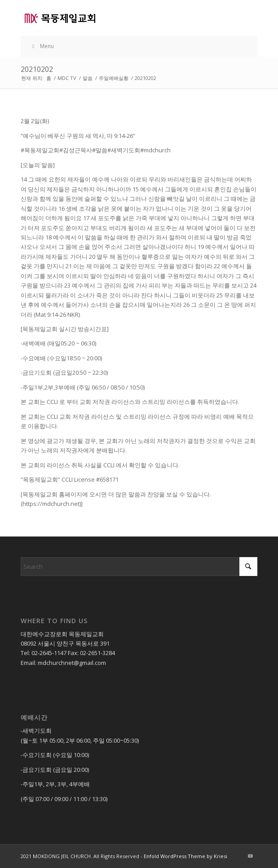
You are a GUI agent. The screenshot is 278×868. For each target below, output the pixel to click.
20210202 (37, 69)
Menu (42, 46)
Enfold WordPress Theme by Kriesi (185, 856)
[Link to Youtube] (251, 856)
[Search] (139, 567)
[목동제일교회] (115, 18)
